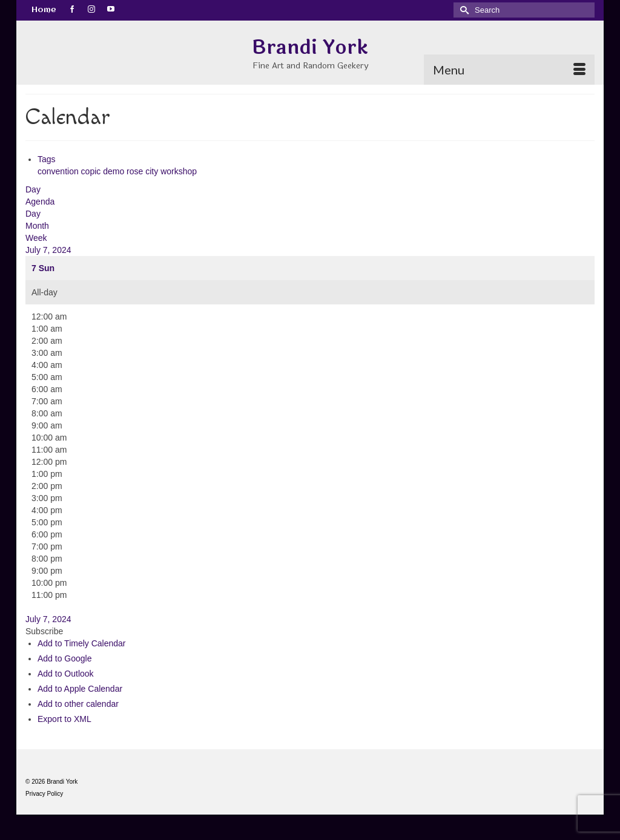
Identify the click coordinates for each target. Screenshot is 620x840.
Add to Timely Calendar (82, 643)
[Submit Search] (463, 10)
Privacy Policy (44, 794)
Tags (47, 159)
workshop (179, 171)
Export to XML (64, 719)
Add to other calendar (78, 704)
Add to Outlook (66, 674)
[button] (44, 631)
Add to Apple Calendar (80, 689)
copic (92, 171)
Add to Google (65, 658)
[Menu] (509, 70)
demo (115, 171)
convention (59, 171)
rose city (143, 171)
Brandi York (310, 48)
